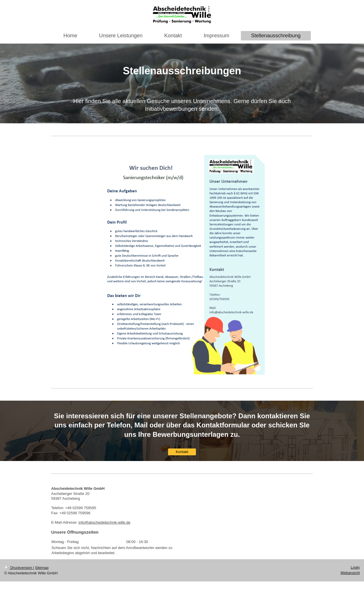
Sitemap (42, 568)
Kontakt (182, 452)
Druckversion (19, 568)
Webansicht (350, 573)
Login (355, 567)
